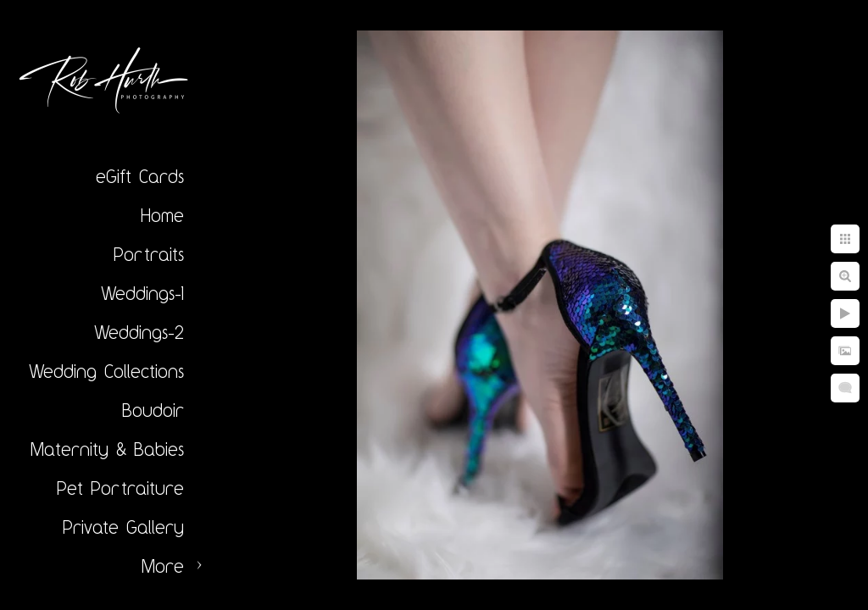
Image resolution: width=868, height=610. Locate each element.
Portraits (149, 254)
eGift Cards (140, 176)
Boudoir (153, 410)
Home (162, 215)
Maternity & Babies (107, 449)
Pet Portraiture (120, 488)
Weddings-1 (142, 293)
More (163, 566)
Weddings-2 (139, 332)
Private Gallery (123, 527)
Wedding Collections (106, 371)
